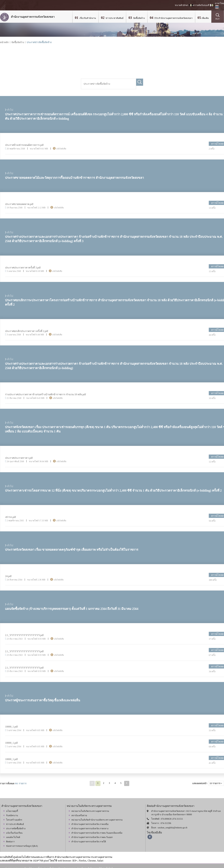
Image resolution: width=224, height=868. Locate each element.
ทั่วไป (9, 173)
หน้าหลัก (4, 42)
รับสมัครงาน (12, 815)
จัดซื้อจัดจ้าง (139, 18)
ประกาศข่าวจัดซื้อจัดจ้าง (39, 42)
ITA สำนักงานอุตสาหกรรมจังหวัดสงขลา (173, 18)
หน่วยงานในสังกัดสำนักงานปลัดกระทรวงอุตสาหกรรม (97, 820)
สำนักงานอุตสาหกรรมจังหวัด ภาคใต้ (89, 842)
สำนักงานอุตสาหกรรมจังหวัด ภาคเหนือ (90, 824)
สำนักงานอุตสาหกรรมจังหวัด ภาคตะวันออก (92, 837)
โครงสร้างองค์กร (14, 820)
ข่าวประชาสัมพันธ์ (114, 18)
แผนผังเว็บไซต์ (13, 837)
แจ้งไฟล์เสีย (61, 149)
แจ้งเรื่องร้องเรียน (14, 833)
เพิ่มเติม (205, 18)
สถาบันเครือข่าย (79, 815)
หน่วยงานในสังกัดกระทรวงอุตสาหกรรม (90, 811)
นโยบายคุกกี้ (12, 811)
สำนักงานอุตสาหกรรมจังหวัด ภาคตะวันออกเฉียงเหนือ (97, 833)
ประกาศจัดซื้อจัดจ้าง (16, 829)
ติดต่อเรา (10, 842)
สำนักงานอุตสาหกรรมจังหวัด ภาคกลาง (90, 829)
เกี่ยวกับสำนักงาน (88, 18)
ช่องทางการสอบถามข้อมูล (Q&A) (22, 846)
